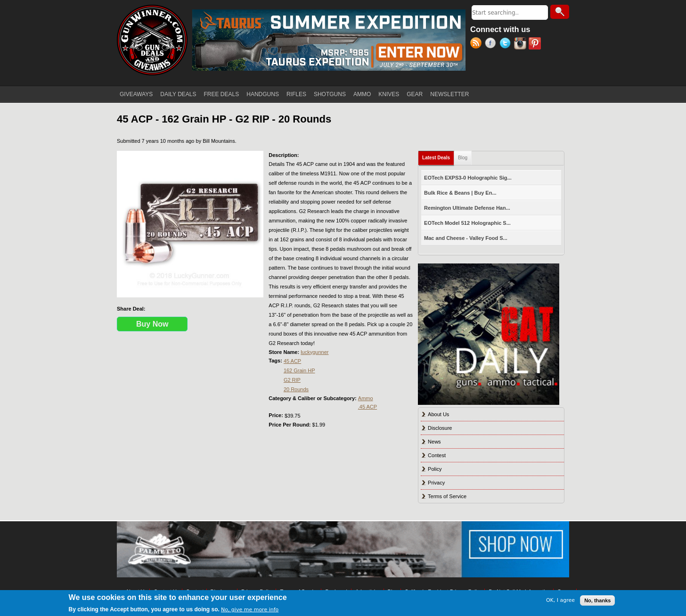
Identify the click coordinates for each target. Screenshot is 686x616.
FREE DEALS (222, 94)
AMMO (362, 94)
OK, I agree (560, 600)
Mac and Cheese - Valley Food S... (466, 238)
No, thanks (597, 600)
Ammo (366, 398)
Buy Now (152, 324)
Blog (463, 158)
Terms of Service (447, 496)
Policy (435, 469)
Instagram (521, 44)
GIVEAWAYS (136, 94)
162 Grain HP (299, 370)
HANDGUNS (263, 94)
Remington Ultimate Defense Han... (467, 208)
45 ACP (292, 361)
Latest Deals (438, 156)
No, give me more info (250, 610)
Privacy (436, 483)
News (434, 442)
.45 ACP (367, 407)
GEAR (415, 94)
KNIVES (389, 94)
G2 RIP (292, 380)
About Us (438, 414)
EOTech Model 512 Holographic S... (467, 223)
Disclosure (440, 428)
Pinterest (536, 44)
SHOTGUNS (330, 94)
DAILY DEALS (178, 94)
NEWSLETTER (449, 94)
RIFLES (296, 94)
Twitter (507, 44)
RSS (478, 44)
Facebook (492, 44)
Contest (437, 455)
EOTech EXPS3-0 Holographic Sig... (468, 178)
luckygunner (314, 352)
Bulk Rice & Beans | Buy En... (460, 193)
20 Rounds (296, 389)
